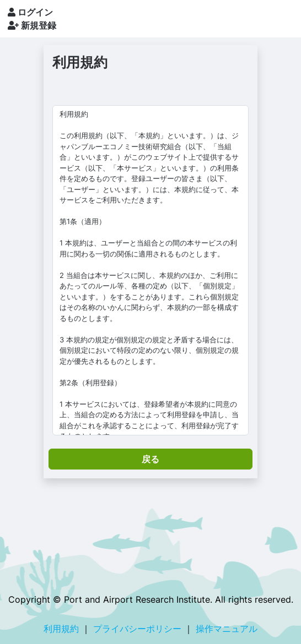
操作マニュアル (227, 629)
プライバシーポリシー (137, 629)
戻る (150, 459)
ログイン (30, 12)
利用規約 (61, 629)
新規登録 (32, 25)
